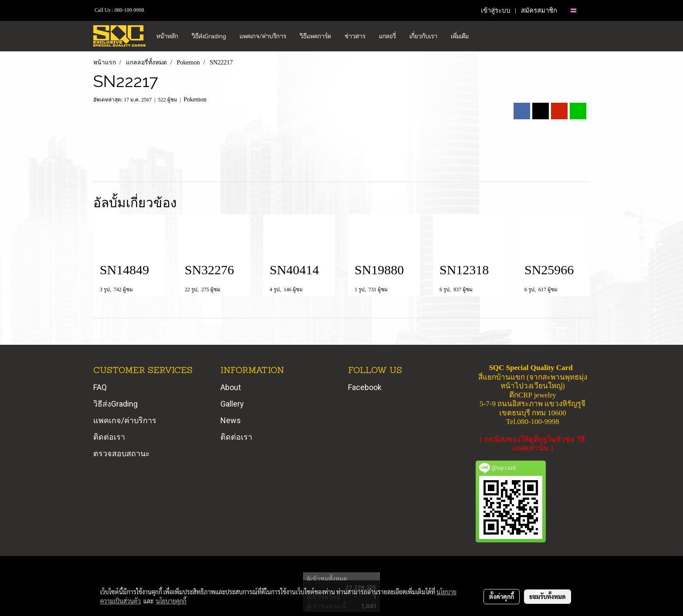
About (231, 387)
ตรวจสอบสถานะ (122, 453)
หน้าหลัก (167, 36)
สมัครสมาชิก (539, 10)
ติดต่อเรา (109, 437)
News (231, 420)
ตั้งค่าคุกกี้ (502, 596)
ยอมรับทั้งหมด (548, 596)
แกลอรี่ (387, 36)
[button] (483, 36)
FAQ (100, 387)
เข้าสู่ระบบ (496, 10)
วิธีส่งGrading (209, 36)
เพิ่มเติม (460, 36)
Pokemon (195, 99)
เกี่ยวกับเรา (423, 36)
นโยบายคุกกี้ (171, 601)
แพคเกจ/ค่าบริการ (263, 36)
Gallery (232, 404)
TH (577, 10)
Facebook (365, 387)
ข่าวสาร (355, 36)
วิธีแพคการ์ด (315, 36)
